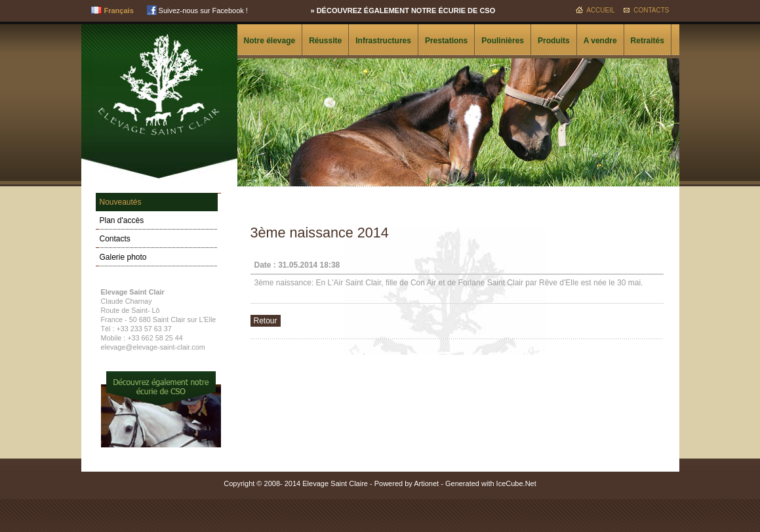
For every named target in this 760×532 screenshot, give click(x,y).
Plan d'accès (122, 220)
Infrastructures (383, 41)
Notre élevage (270, 41)
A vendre (600, 41)
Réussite (325, 41)
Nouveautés (121, 202)
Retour (266, 321)
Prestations (446, 41)
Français (119, 10)
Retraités (648, 41)
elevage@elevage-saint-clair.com (153, 347)
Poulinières (503, 41)
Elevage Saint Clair (159, 83)
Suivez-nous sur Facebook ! (197, 10)
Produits (554, 41)
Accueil (600, 10)
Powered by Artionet (407, 483)
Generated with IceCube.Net (491, 483)
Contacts (651, 10)
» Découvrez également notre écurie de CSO (403, 10)
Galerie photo (123, 257)
